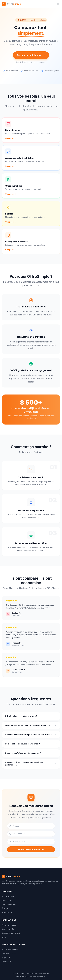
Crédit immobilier (9, 904)
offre (11, 876)
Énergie (5, 908)
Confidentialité (8, 929)
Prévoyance (7, 912)
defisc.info (6, 961)
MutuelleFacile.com (10, 949)
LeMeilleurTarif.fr (9, 953)
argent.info (6, 957)
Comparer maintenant (31, 55)
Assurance (6, 900)
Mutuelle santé (8, 896)
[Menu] (58, 4)
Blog (4, 937)
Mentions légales (9, 925)
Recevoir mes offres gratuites (31, 849)
